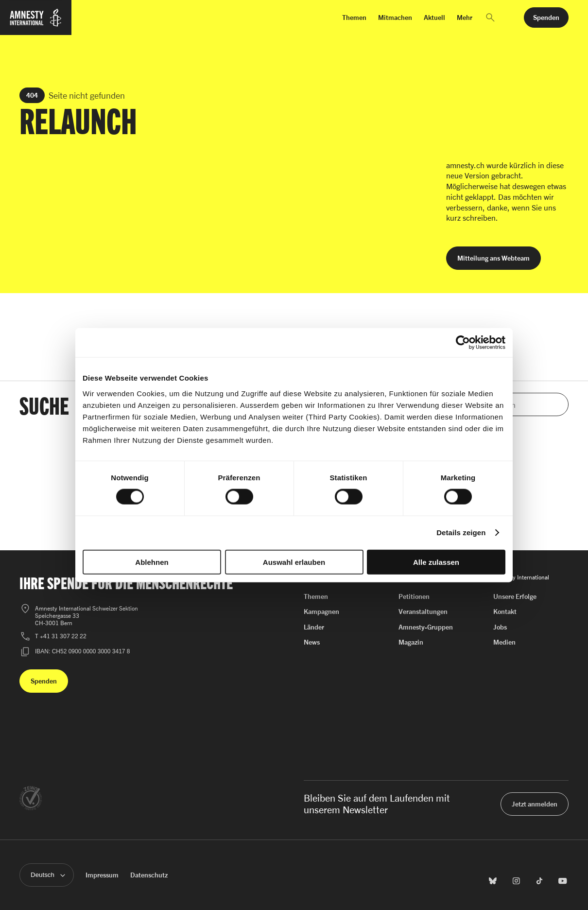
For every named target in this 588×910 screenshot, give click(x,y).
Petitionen (414, 596)
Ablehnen (152, 562)
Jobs (500, 627)
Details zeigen (461, 533)
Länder (314, 627)
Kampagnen (321, 611)
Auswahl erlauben (294, 562)
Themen (354, 17)
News (312, 642)
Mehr (465, 17)
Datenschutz (149, 875)
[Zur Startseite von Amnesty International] (36, 23)
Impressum (102, 875)
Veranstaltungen (423, 611)
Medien (504, 642)
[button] (490, 17)
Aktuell (434, 17)
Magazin (411, 642)
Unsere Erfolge (515, 596)
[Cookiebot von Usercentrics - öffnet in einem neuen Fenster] (463, 343)
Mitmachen (395, 17)
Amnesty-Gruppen (426, 627)
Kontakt (505, 611)
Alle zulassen (436, 562)
